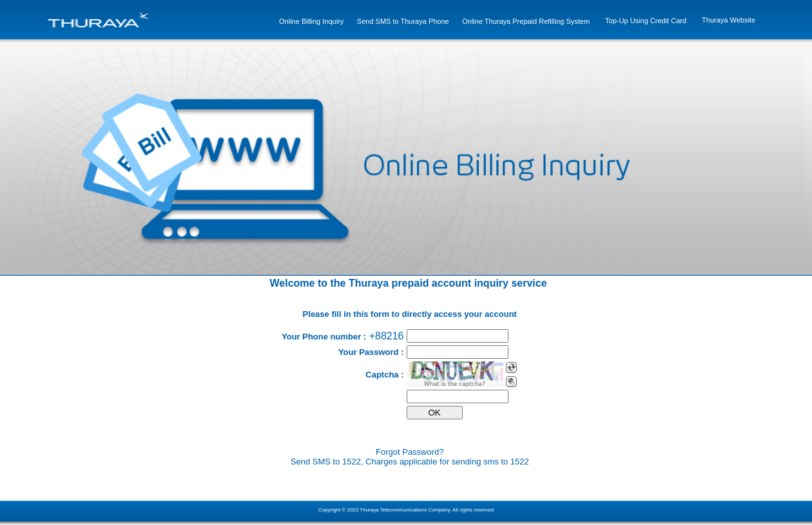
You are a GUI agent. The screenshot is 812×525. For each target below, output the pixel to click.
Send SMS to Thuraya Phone (403, 21)
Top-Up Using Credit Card (646, 21)
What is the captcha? (455, 384)
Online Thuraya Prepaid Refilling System (526, 21)
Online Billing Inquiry (311, 21)
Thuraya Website (729, 20)
